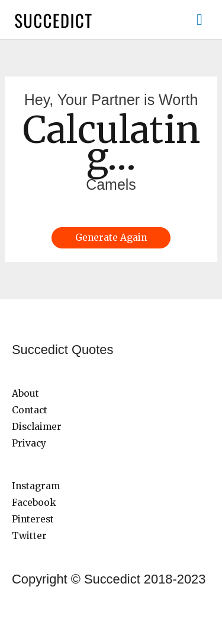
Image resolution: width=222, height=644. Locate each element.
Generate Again (111, 237)
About (25, 393)
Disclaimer (37, 427)
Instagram (36, 486)
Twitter (29, 536)
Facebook (34, 503)
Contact (30, 410)
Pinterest (33, 519)
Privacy (29, 443)
